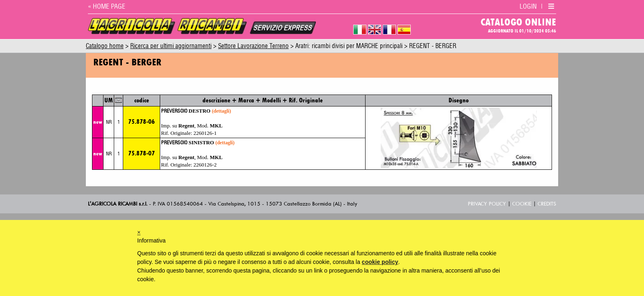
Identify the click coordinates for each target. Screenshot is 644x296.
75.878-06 (141, 121)
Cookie (522, 204)
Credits (547, 204)
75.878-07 (141, 153)
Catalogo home (105, 46)
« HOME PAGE (107, 7)
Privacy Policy (487, 204)
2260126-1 (205, 133)
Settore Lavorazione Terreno (253, 46)
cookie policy (380, 262)
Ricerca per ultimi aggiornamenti (171, 46)
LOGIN (528, 7)
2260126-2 (205, 165)
